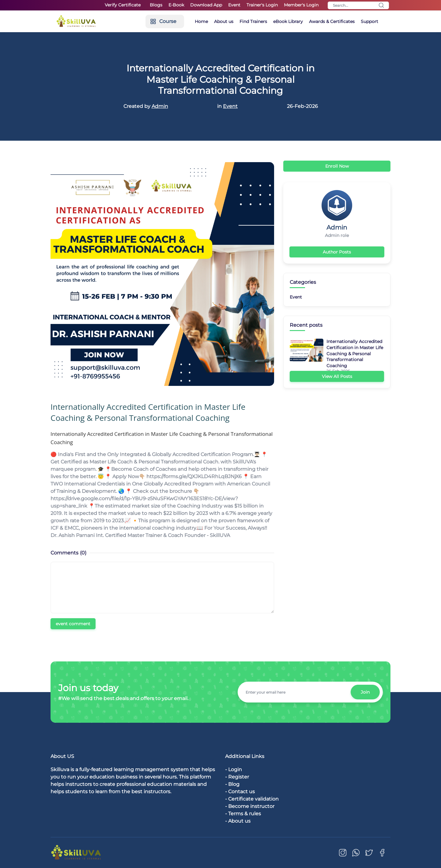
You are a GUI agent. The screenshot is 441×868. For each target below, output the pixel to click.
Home (201, 21)
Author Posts (337, 252)
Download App (206, 5)
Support (369, 21)
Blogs (156, 5)
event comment (73, 624)
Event (234, 5)
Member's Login (301, 5)
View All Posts (337, 376)
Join (365, 692)
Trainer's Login (262, 5)
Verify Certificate (123, 5)
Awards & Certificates (332, 21)
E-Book (176, 5)
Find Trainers (253, 21)
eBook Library (288, 21)
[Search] (358, 5)
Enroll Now (337, 166)
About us (224, 21)
